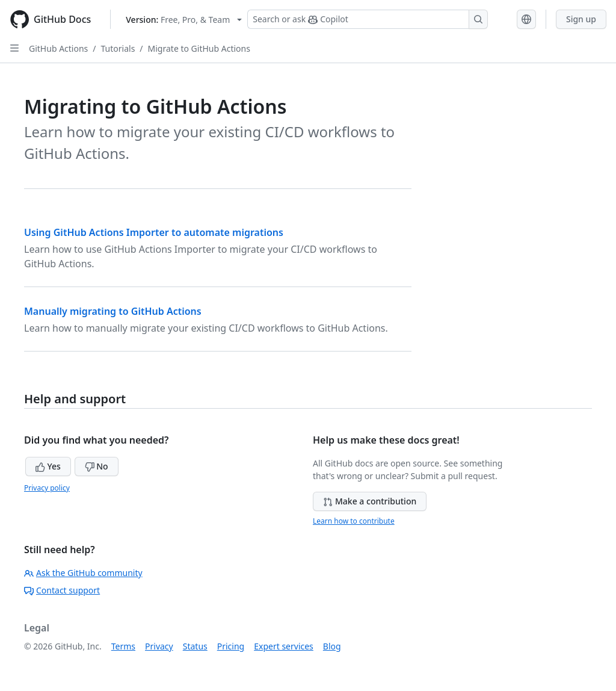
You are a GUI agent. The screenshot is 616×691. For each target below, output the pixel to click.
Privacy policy (47, 488)
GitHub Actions (58, 48)
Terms (123, 646)
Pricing (231, 646)
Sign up (581, 19)
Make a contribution (370, 501)
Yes (48, 466)
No (97, 466)
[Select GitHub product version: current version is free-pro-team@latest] (184, 20)
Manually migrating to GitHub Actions (113, 311)
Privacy (159, 646)
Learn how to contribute (354, 521)
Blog (332, 646)
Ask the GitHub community (83, 573)
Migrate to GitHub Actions (199, 48)
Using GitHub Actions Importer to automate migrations (154, 232)
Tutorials (118, 48)
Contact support (62, 590)
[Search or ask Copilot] (368, 19)
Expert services (284, 646)
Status (195, 646)
